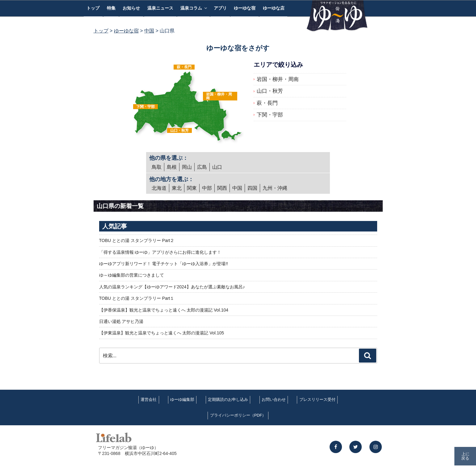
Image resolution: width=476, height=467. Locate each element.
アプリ (220, 8)
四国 (252, 188)
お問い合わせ (274, 399)
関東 (192, 188)
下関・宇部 (145, 107)
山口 (217, 167)
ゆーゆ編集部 (182, 399)
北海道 (159, 188)
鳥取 (157, 167)
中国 (237, 188)
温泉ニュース (160, 8)
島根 (172, 167)
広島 (202, 167)
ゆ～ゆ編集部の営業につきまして (132, 275)
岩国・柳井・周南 (219, 96)
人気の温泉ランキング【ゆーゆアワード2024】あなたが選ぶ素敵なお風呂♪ (172, 287)
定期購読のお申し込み (228, 399)
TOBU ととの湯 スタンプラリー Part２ (137, 240)
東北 (177, 188)
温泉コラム (194, 8)
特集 (111, 8)
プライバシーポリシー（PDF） (238, 415)
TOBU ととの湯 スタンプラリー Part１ (137, 298)
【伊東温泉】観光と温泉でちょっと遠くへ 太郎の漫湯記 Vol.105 (162, 333)
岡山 (187, 167)
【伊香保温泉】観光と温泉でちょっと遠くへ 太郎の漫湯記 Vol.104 (164, 310)
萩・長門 (184, 67)
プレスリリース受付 (317, 399)
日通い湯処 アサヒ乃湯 (121, 321)
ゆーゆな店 (274, 8)
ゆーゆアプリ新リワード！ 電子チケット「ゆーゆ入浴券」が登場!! (164, 264)
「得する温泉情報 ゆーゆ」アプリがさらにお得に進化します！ (160, 252)
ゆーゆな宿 (245, 8)
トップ (93, 8)
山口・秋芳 (179, 130)
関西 (222, 188)
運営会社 (149, 399)
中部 (207, 188)
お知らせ (131, 8)
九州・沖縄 (275, 188)
